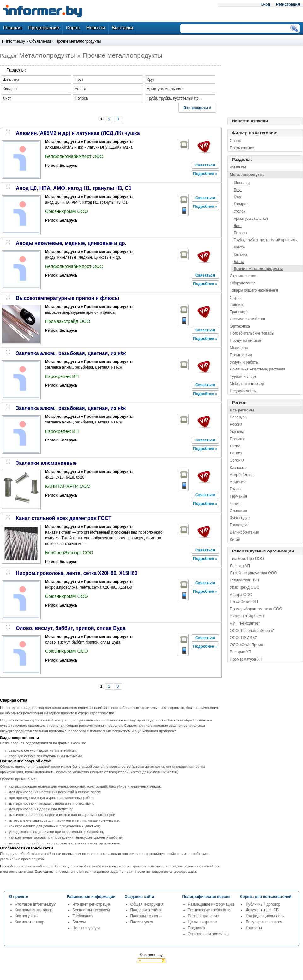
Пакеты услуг (142, 922)
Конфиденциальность (265, 916)
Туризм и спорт (243, 376)
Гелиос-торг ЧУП (244, 580)
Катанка (241, 254)
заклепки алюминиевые (46, 463)
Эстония (237, 460)
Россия (236, 424)
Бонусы (79, 922)
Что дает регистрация (92, 904)
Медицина (239, 348)
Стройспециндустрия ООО (253, 573)
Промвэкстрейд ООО (68, 321)
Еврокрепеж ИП (62, 376)
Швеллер (242, 183)
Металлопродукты (247, 175)
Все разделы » (197, 108)
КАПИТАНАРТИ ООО (68, 486)
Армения (238, 482)
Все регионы (242, 410)
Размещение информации (211, 904)
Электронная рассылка (208, 934)
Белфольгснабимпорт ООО (74, 156)
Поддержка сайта (146, 910)
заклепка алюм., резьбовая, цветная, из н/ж (71, 353)
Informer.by (15, 41)
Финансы (238, 167)
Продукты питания (246, 341)
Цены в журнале (202, 922)
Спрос (235, 141)
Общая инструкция (147, 904)
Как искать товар (30, 922)
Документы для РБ (262, 910)
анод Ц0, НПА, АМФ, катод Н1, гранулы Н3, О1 (74, 188)
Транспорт (239, 312)
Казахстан (239, 468)
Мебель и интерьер (247, 384)
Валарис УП (240, 652)
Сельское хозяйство (247, 319)
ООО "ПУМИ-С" (244, 638)
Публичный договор (263, 904)
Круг (237, 197)
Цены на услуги (86, 928)
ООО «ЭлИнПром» (246, 645)
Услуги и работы (244, 362)
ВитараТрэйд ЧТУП (247, 616)
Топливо (237, 305)
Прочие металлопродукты (78, 41)
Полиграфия (241, 355)
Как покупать (26, 916)
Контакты (254, 928)
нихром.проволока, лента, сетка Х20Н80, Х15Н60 (77, 573)
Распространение (203, 916)
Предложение (242, 148)
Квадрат (241, 204)
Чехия (235, 504)
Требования (83, 916)
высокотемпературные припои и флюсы (67, 298)
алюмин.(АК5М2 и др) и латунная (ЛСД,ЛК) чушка (78, 133)
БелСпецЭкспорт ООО (69, 553)
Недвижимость (243, 391)
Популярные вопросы (264, 922)
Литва (235, 446)
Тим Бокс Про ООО (247, 559)
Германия (238, 496)
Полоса (240, 233)
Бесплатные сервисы (91, 910)
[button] (205, 165)
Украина (237, 432)
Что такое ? (35, 904)
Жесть (239, 247)
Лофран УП (240, 566)
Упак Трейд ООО (245, 587)
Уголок (239, 211)
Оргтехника (240, 326)
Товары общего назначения (254, 290)
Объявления (40, 41)
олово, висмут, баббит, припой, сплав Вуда (71, 628)
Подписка (196, 928)
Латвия (236, 453)
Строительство (243, 276)
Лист (238, 226)
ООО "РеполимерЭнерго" (252, 631)
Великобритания (244, 532)
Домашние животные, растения (258, 369)
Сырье (236, 298)
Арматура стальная (251, 219)
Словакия (238, 511)
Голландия (239, 525)
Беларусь (238, 417)
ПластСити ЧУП (244, 602)
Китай (235, 540)
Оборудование (243, 283)
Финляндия (240, 518)
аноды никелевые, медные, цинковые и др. (71, 243)
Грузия (236, 489)
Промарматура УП (246, 659)
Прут (238, 190)
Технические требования (210, 910)
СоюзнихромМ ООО (67, 211)
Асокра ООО (241, 595)
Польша (237, 439)
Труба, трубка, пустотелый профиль (265, 240)
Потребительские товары (252, 333)
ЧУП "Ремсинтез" (245, 623)
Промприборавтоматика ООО (256, 609)
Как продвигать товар (34, 910)
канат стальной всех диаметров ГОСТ (64, 518)
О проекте (19, 897)
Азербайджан (242, 475)
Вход (266, 4)
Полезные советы (146, 916)
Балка (239, 262)
